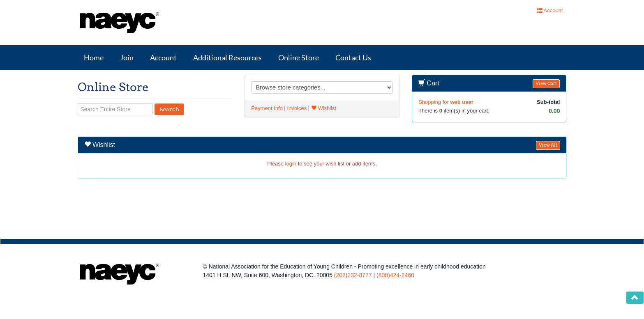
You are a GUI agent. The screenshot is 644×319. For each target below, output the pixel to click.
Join (127, 57)
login (291, 164)
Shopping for (446, 102)
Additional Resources (227, 57)
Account (163, 57)
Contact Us (353, 57)
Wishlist (324, 108)
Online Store (299, 57)
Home (94, 57)
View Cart (546, 84)
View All (548, 145)
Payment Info (267, 108)
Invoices (297, 108)
